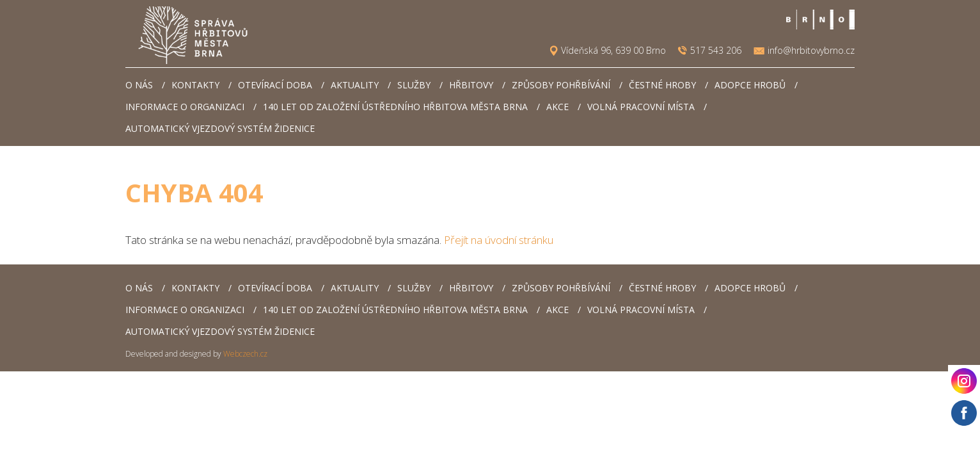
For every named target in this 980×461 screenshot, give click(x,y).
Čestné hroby (662, 85)
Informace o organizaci (185, 107)
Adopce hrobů (750, 85)
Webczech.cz (245, 354)
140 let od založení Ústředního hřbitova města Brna (395, 107)
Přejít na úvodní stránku (499, 240)
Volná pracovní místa (641, 107)
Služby (414, 85)
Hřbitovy (471, 85)
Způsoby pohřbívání (561, 85)
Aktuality (355, 85)
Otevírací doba (275, 85)
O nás (139, 85)
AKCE (557, 107)
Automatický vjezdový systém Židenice (220, 128)
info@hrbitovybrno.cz (811, 51)
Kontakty (195, 85)
